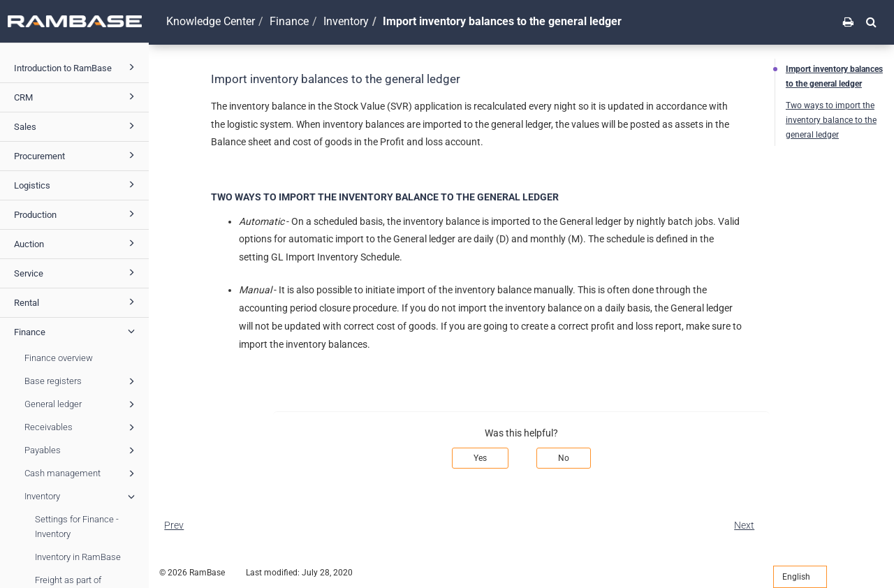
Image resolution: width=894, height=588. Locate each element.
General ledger (82, 404)
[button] (871, 22)
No (564, 458)
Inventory (82, 497)
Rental (76, 302)
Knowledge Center (211, 21)
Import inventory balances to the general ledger (834, 76)
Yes (480, 458)
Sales (76, 126)
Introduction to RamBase (76, 67)
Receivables (82, 427)
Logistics (76, 184)
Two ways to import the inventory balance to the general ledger (831, 120)
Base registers (82, 381)
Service (76, 272)
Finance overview (59, 358)
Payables (82, 450)
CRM (76, 96)
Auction (76, 243)
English (800, 577)
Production (76, 214)
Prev (174, 525)
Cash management (82, 473)
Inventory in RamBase (78, 557)
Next (744, 525)
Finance (76, 331)
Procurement (76, 155)
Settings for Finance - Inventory (77, 527)
